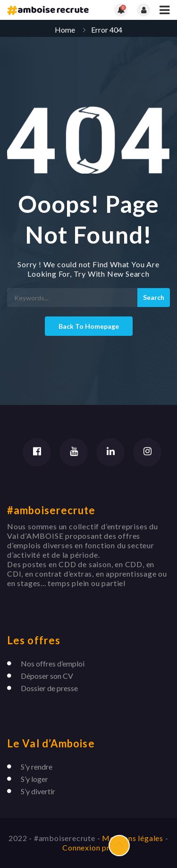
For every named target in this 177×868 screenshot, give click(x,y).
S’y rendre (37, 767)
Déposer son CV (47, 676)
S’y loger (34, 779)
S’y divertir (38, 791)
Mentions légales (134, 838)
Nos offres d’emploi (53, 663)
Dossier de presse (49, 688)
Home (65, 30)
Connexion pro (88, 847)
